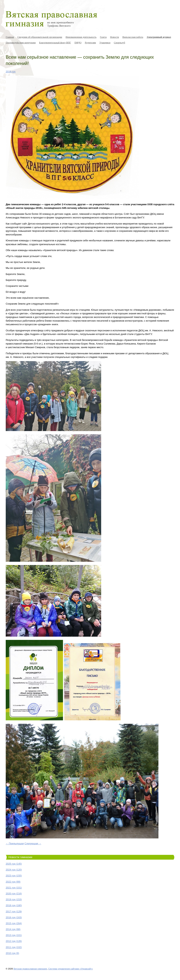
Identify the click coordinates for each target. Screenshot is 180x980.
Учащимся (105, 43)
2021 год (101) (14, 888)
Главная (10, 37)
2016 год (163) (14, 917)
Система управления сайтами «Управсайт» (71, 969)
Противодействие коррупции (21, 43)
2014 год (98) (13, 929)
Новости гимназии (20, 857)
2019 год (11, 72)
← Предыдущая (15, 843)
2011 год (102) (14, 947)
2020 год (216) (14, 894)
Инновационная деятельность (81, 37)
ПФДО (78, 43)
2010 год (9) (12, 953)
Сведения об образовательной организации (40, 37)
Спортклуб (119, 43)
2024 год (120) (14, 870)
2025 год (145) (14, 864)
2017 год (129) (14, 912)
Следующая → (33, 843)
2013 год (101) (14, 935)
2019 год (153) (14, 899)
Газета (103, 37)
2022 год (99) (13, 882)
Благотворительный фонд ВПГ (55, 43)
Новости (115, 37)
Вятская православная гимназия (30, 969)
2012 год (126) (14, 941)
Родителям (90, 43)
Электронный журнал (159, 37)
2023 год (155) (14, 876)
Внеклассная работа (133, 37)
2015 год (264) (14, 923)
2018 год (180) (14, 905)
